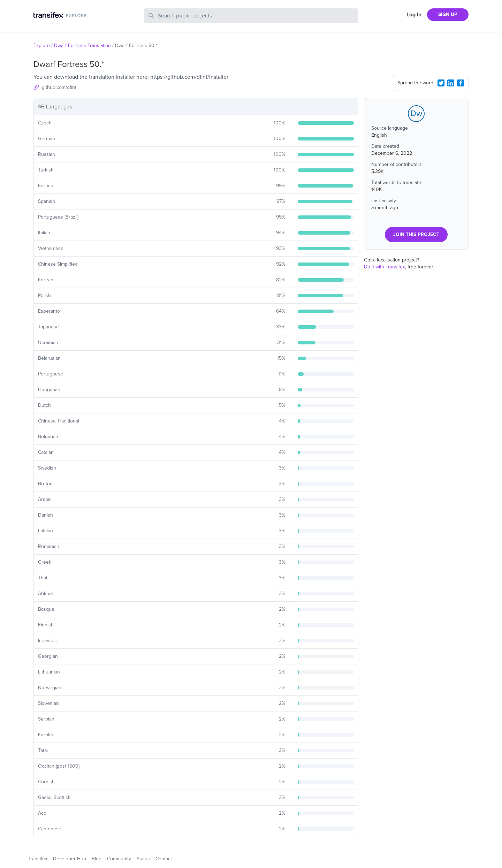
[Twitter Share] (441, 83)
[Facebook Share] (461, 83)
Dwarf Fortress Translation (82, 45)
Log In (414, 15)
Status (143, 859)
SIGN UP (448, 14)
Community (119, 859)
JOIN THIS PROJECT (416, 234)
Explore (42, 45)
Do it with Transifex (385, 267)
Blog (97, 859)
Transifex (38, 859)
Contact (164, 859)
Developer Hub (70, 859)
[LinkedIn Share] (451, 83)
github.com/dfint (59, 87)
